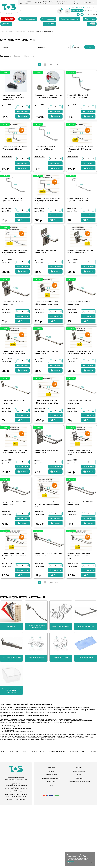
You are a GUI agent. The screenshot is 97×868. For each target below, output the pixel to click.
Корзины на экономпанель (61, 691)
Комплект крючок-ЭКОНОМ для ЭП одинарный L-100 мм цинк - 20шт (80, 160)
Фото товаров (48, 19)
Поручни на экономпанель (86, 691)
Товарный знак (28, 3)
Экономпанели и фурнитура (25, 32)
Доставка (6, 24)
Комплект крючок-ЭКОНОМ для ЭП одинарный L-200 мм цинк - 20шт (14, 276)
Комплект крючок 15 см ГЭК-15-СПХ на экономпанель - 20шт (14, 389)
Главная (3, 32)
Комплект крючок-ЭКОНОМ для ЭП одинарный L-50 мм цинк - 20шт (14, 160)
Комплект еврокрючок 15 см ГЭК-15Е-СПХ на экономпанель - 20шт (47, 560)
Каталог (10, 32)
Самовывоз (49, 24)
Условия (38, 3)
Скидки (85, 3)
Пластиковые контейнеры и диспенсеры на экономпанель (11, 755)
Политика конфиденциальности (79, 844)
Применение (41, 47)
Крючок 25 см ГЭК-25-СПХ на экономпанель (13, 445)
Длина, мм (6, 47)
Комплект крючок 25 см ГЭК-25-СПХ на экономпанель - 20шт (47, 445)
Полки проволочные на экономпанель (36, 723)
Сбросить (77, 47)
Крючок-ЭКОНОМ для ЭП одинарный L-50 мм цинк (78, 101)
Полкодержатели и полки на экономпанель (11, 723)
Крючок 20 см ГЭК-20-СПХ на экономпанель (46, 389)
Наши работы (75, 3)
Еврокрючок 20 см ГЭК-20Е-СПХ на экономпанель (81, 559)
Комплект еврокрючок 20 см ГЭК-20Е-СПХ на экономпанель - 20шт (15, 618)
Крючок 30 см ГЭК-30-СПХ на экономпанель (79, 445)
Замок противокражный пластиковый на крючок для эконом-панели (13, 102)
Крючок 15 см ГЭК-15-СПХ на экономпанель (79, 333)
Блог (51, 848)
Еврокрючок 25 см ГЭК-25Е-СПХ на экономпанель (48, 617)
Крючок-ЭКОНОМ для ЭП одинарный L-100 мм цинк (45, 159)
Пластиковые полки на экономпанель (86, 723)
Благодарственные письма (51, 841)
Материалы (90, 19)
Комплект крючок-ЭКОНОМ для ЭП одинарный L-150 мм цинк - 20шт (47, 218)
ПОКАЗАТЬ (90, 47)
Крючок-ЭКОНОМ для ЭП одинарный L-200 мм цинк (78, 217)
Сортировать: (6, 56)
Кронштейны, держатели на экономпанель (36, 691)
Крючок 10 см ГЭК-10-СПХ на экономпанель (13, 333)
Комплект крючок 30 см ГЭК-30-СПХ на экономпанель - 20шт (14, 501)
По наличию (30, 56)
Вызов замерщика (28, 19)
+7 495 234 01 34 (90, 10)
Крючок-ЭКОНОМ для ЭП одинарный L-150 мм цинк (12, 217)
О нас (21, 3)
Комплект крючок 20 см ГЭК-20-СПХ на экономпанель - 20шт (80, 389)
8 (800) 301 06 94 (91, 7)
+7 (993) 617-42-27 (91, 14)
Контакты (92, 3)
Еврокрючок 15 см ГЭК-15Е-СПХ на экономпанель (15, 559)
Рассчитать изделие (70, 19)
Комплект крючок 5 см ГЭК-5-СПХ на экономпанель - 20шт (81, 275)
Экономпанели (11, 691)
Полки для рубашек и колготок (61, 723)
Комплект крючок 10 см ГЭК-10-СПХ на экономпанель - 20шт (47, 333)
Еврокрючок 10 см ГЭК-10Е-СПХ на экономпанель (48, 501)
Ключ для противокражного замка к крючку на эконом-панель (48, 101)
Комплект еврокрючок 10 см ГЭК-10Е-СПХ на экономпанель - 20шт (80, 502)
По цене (18, 56)
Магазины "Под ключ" (48, 3)
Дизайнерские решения (62, 3)
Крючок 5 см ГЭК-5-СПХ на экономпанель (45, 275)
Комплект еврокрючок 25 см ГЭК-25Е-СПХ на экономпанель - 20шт (80, 618)
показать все (54, 65)
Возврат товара (51, 837)
